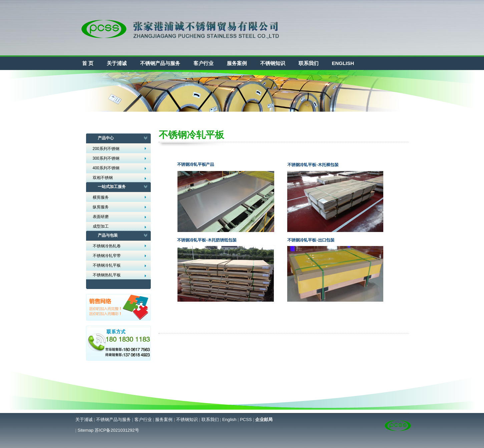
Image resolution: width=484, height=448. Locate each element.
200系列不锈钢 (106, 149)
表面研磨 (101, 217)
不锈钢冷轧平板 (107, 265)
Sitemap (86, 430)
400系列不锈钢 (106, 168)
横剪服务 (101, 197)
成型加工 (101, 226)
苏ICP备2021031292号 (117, 430)
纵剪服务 (101, 207)
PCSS (246, 419)
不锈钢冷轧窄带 (107, 256)
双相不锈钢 (103, 178)
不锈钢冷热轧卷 (107, 246)
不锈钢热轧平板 (107, 275)
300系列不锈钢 (106, 158)
